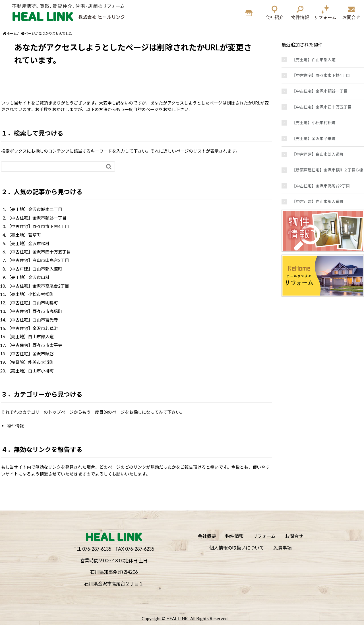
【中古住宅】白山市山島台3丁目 (38, 260)
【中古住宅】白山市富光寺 (32, 320)
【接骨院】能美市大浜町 (30, 362)
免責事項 (282, 548)
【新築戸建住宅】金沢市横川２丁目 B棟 (327, 170)
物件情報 (15, 426)
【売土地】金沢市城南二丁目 (35, 209)
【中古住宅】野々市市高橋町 (35, 311)
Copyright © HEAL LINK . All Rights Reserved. (185, 618)
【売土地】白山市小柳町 (30, 371)
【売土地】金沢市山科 (28, 277)
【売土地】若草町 (24, 235)
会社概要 (207, 536)
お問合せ (294, 536)
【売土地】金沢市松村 (28, 243)
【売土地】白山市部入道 (30, 337)
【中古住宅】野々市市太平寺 (35, 345)
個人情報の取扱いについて (237, 548)
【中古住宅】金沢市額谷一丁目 (37, 218)
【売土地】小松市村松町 (30, 294)
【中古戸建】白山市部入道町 (35, 269)
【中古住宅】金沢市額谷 (30, 354)
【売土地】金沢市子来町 (314, 139)
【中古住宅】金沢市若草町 (32, 328)
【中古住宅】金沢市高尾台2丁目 (38, 286)
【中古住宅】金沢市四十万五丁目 (39, 252)
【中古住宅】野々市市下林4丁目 (38, 226)
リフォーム (264, 536)
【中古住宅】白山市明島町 (32, 303)
